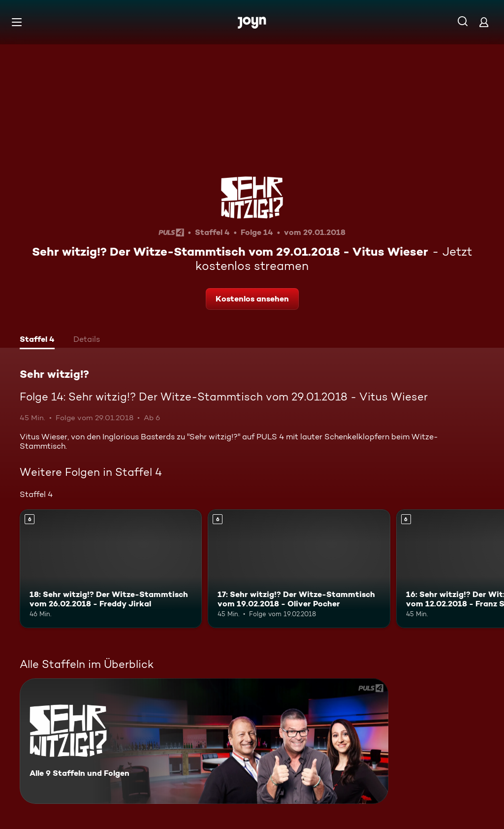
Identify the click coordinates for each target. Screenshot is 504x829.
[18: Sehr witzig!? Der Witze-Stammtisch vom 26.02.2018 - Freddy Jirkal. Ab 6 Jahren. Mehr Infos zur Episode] (111, 569)
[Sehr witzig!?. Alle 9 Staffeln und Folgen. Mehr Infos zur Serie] (204, 741)
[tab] (37, 340)
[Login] (484, 22)
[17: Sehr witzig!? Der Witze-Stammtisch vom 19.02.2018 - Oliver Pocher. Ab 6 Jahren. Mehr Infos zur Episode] (299, 569)
